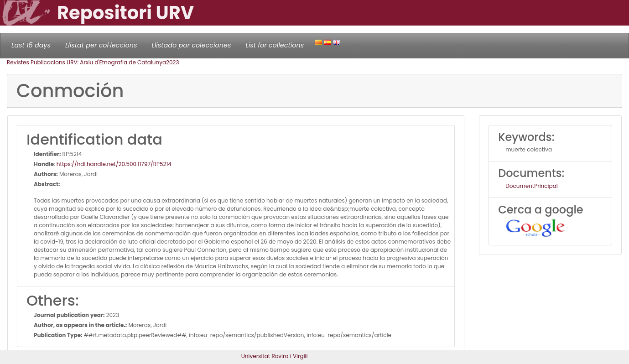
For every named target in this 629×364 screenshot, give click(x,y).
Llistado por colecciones (192, 45)
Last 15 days (31, 45)
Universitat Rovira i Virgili (275, 356)
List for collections (275, 45)
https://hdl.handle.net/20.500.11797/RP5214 (114, 164)
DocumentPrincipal (531, 186)
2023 (172, 62)
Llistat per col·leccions (101, 45)
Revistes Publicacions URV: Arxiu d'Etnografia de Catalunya (86, 62)
